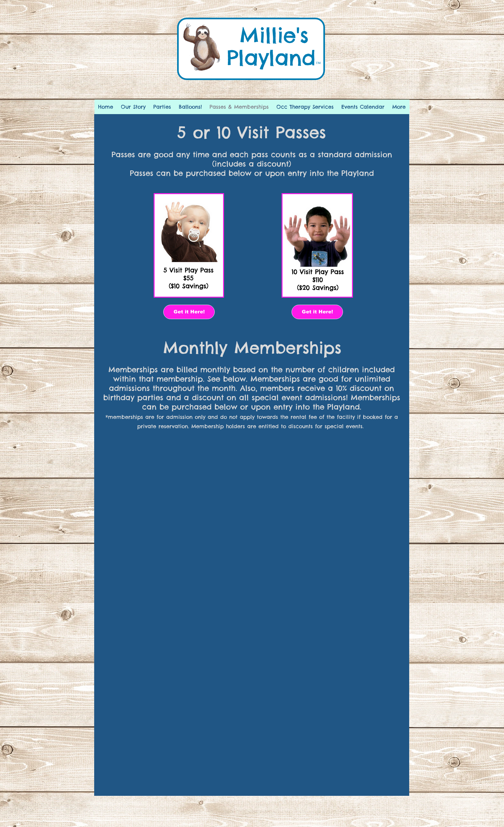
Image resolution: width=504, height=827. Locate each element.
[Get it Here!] (189, 312)
